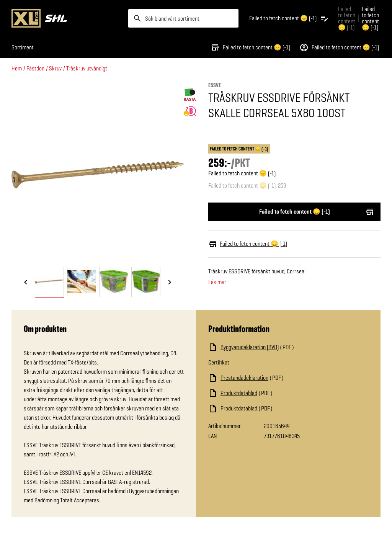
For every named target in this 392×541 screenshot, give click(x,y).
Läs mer (217, 282)
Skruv (55, 68)
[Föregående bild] (26, 283)
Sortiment (23, 47)
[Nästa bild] (170, 283)
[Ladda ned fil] (285, 347)
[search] (184, 18)
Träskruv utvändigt (87, 68)
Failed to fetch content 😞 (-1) (250, 47)
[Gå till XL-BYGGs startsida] (67, 18)
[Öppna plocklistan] (289, 18)
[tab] (49, 282)
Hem (17, 68)
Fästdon (35, 68)
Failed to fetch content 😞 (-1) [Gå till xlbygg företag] (347, 18)
